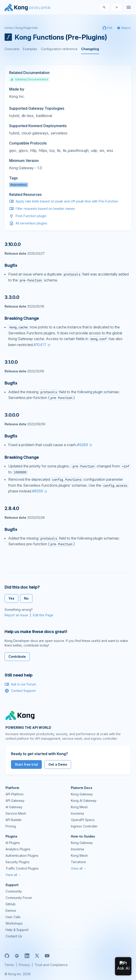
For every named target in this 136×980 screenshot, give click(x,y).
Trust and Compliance (51, 965)
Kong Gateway (82, 794)
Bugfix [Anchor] (11, 265)
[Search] (104, 7)
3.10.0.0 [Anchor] (13, 244)
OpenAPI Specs (83, 820)
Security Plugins (17, 862)
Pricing (11, 826)
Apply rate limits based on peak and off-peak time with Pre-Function (67, 201)
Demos (11, 910)
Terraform (78, 862)
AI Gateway (14, 807)
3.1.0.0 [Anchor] (11, 362)
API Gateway (15, 801)
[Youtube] (47, 956)
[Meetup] (17, 956)
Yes (11, 598)
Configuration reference (59, 49)
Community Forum (19, 898)
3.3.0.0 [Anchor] (12, 297)
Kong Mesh (79, 807)
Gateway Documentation (29, 79)
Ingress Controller (84, 826)
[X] (37, 956)
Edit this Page (43, 615)
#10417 (40, 345)
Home (9, 28)
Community (14, 891)
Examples (30, 49)
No (26, 598)
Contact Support (20, 691)
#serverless (19, 185)
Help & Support (17, 930)
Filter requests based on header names (45, 209)
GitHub (11, 904)
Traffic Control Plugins (22, 868)
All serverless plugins (31, 223)
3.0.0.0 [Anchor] (12, 415)
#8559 (37, 491)
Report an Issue (16, 615)
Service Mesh (16, 813)
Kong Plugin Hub (27, 28)
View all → (13, 875)
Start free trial (26, 764)
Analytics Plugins (18, 849)
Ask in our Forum (20, 684)
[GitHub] (7, 956)
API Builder (14, 820)
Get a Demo (58, 764)
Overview (12, 49)
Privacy (24, 965)
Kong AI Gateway (84, 801)
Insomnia (77, 813)
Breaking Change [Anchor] (22, 318)
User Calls (13, 917)
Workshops (14, 923)
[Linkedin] (27, 956)
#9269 (82, 445)
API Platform (15, 794)
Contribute (17, 657)
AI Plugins (13, 843)
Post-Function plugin (31, 216)
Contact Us (14, 936)
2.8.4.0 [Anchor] (12, 508)
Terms (9, 965)
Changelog (90, 49)
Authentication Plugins (22, 856)
